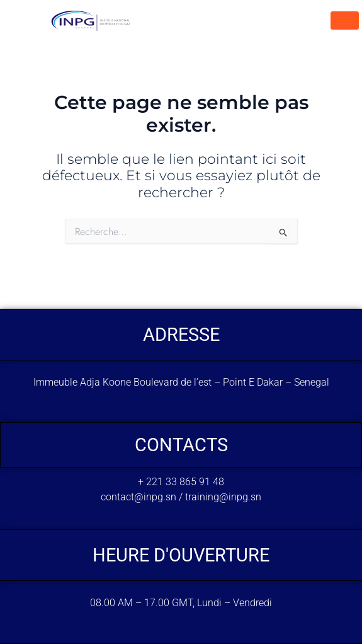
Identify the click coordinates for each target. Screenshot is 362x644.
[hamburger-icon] (345, 20)
